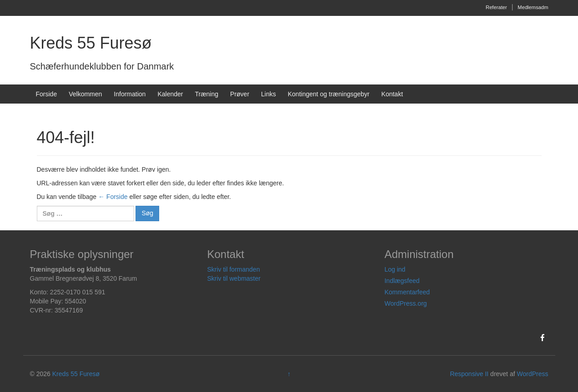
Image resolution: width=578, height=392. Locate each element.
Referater (496, 7)
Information (130, 94)
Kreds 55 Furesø (91, 43)
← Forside (113, 197)
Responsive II (469, 374)
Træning (206, 94)
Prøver (240, 94)
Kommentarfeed (407, 292)
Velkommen (85, 94)
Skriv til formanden (233, 269)
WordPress (532, 374)
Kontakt (392, 94)
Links (269, 94)
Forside (47, 94)
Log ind (395, 269)
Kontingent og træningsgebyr (329, 94)
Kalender (170, 94)
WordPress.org (405, 303)
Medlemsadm (533, 7)
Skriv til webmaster (234, 278)
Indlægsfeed (402, 281)
